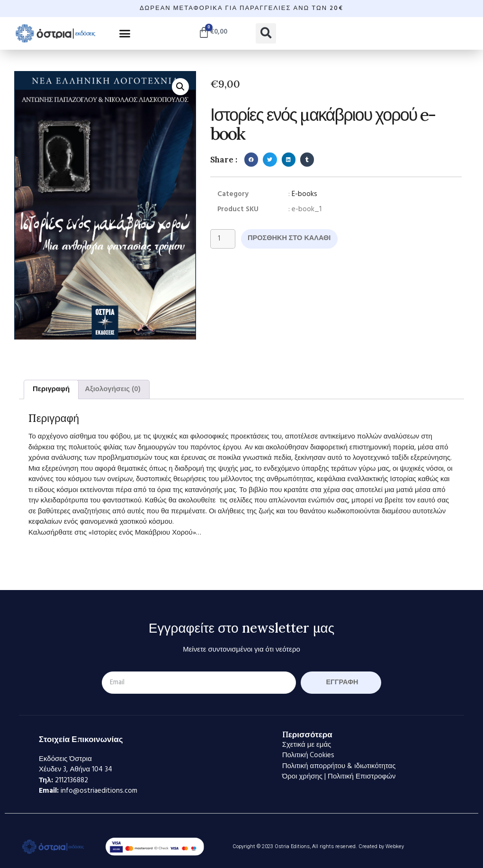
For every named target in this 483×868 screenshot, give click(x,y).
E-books (304, 194)
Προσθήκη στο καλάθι (291, 239)
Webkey (395, 846)
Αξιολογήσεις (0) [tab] (113, 389)
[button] (125, 33)
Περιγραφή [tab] (51, 389)
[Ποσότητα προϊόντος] (223, 239)
